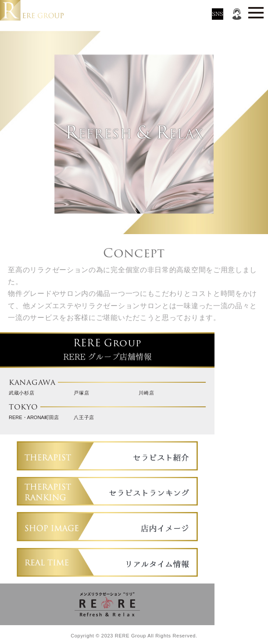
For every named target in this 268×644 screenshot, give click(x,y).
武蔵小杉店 (22, 393)
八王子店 (84, 417)
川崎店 (146, 393)
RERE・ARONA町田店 (34, 417)
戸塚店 (81, 393)
